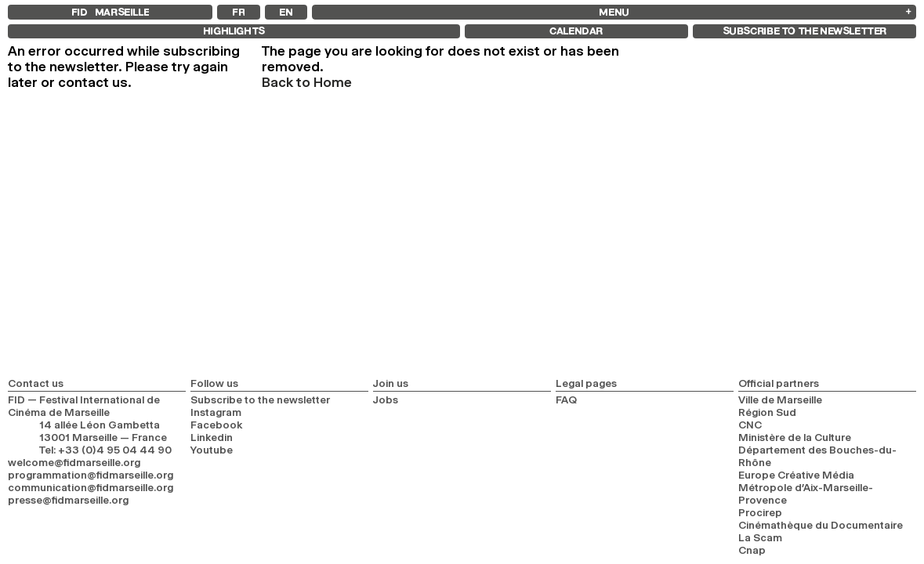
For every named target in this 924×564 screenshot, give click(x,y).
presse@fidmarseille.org (68, 500)
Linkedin (212, 437)
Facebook (217, 425)
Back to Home (307, 82)
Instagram (216, 412)
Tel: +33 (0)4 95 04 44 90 (105, 450)
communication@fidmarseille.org (91, 487)
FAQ (566, 399)
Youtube (212, 450)
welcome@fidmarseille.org (74, 462)
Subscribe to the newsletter (260, 399)
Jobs (386, 399)
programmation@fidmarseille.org (91, 475)
